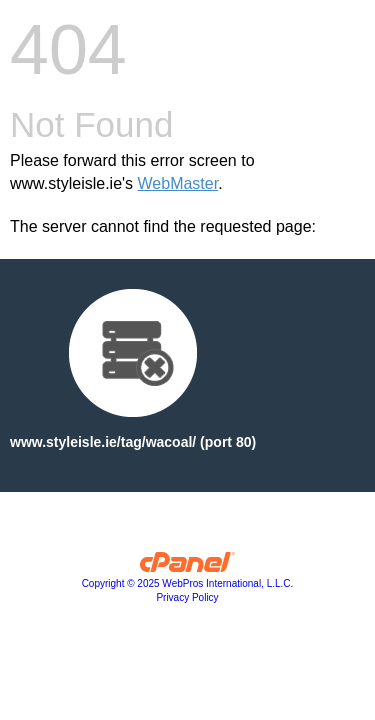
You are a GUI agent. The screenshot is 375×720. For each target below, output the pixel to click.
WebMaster (178, 183)
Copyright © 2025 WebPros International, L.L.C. (188, 583)
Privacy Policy (187, 597)
